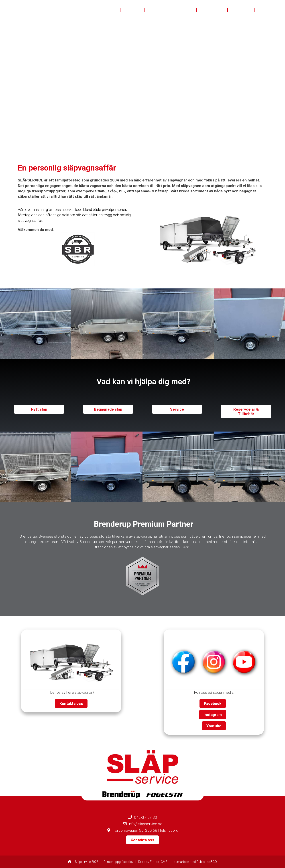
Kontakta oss (270, 10)
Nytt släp (39, 409)
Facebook (213, 703)
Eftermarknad (180, 10)
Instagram (213, 715)
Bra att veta (241, 10)
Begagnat (132, 10)
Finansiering (212, 10)
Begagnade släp (108, 409)
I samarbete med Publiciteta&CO (195, 862)
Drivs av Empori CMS (153, 862)
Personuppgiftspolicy (118, 862)
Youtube (214, 726)
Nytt (113, 10)
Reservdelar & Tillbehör (246, 411)
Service (177, 409)
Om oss (95, 10)
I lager (154, 10)
